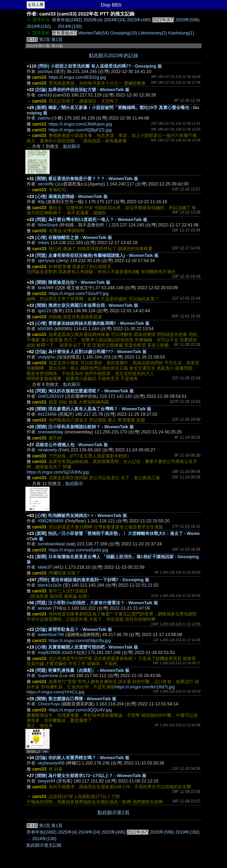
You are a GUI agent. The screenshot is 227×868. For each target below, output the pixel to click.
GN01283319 (51, 396)
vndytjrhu (47, 357)
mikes (43, 243)
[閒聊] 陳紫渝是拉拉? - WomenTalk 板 (73, 282)
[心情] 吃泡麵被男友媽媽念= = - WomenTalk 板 (81, 516)
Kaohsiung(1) (181, 33)
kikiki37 (45, 567)
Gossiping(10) (124, 33)
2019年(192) (39, 26)
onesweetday (51, 432)
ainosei (45, 608)
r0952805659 (51, 521)
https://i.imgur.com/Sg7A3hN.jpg (58, 472)
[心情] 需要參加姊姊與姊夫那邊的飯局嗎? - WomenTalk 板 (92, 323)
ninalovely (47, 450)
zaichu (44, 118)
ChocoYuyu (49, 704)
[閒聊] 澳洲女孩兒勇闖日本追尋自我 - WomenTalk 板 (87, 305)
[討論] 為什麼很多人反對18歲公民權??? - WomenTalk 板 (91, 352)
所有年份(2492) (67, 20)
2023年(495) (139, 20)
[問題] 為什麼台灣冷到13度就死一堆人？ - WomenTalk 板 (91, 220)
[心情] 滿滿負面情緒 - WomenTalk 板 (72, 197)
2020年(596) (187, 20)
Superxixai (48, 676)
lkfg (41, 202)
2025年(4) (93, 20)
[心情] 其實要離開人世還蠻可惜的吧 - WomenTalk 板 (87, 647)
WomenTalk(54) (94, 33)
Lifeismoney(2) (153, 33)
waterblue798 (51, 635)
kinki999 (46, 288)
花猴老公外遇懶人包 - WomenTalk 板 (72, 445)
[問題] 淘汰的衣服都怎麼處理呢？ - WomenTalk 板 (85, 391)
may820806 (49, 653)
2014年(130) (70, 26)
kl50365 (45, 329)
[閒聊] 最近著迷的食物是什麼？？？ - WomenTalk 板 (87, 179)
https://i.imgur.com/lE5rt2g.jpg (77, 77)
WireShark (48, 225)
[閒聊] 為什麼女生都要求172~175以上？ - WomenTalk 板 (91, 776)
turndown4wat (51, 544)
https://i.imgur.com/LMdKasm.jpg (80, 124)
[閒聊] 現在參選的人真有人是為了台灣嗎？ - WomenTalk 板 (93, 409)
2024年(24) (115, 20)
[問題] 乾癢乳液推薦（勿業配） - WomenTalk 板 (82, 670)
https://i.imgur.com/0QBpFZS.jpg (80, 130)
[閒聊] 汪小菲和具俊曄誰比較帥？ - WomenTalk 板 (85, 427)
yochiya (45, 72)
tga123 (44, 311)
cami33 (45, 95)
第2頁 (45, 40)
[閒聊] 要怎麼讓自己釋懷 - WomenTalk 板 (76, 699)
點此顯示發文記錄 (44, 845)
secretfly (46, 184)
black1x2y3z (50, 585)
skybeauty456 (51, 763)
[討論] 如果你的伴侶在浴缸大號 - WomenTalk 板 (82, 90)
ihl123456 (47, 414)
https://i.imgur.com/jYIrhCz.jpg (56, 692)
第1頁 (57, 40)
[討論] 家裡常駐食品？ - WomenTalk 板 (74, 629)
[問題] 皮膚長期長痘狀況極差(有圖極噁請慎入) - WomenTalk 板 (97, 255)
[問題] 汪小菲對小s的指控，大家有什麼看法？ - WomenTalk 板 (97, 603)
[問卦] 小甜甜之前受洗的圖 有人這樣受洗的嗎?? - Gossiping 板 (100, 66)
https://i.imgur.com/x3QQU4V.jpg (80, 710)
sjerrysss (46, 261)
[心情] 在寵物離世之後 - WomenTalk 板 (74, 238)
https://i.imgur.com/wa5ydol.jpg (78, 550)
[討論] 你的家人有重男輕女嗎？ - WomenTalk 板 (82, 758)
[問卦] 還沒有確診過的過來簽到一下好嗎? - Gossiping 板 (94, 580)
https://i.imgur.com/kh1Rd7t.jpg (145, 687)
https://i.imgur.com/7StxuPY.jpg (79, 294)
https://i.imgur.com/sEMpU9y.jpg (80, 641)
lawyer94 (46, 781)
